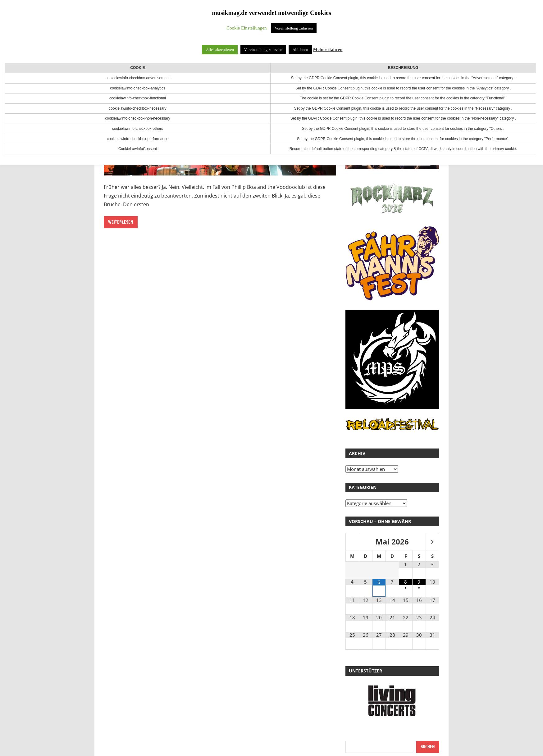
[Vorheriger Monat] (352, 542)
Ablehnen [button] (300, 50)
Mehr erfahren (328, 49)
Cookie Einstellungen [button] (247, 28)
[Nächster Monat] (432, 542)
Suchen (428, 747)
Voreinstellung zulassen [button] (294, 28)
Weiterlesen (121, 222)
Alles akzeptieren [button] (220, 50)
